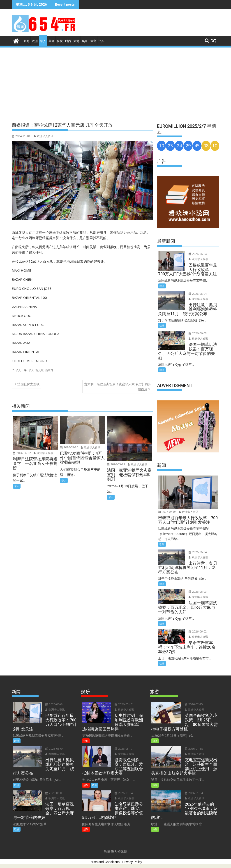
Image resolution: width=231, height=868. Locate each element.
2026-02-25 (192, 704)
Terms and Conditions (104, 862)
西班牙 (49, 370)
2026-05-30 (69, 447)
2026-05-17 (122, 704)
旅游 (76, 41)
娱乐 (85, 41)
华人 (43, 41)
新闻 (26, 41)
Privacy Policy (132, 862)
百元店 (39, 370)
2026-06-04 (196, 254)
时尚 (68, 41)
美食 (51, 41)
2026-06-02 (22, 453)
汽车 (102, 41)
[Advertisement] (115, 82)
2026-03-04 (122, 784)
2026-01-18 (192, 749)
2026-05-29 (116, 464)
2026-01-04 (192, 793)
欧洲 (35, 41)
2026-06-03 (196, 333)
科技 (60, 41)
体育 (93, 41)
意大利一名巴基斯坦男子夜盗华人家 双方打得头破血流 (118, 386)
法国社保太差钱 (28, 384)
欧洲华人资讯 (44, 136)
